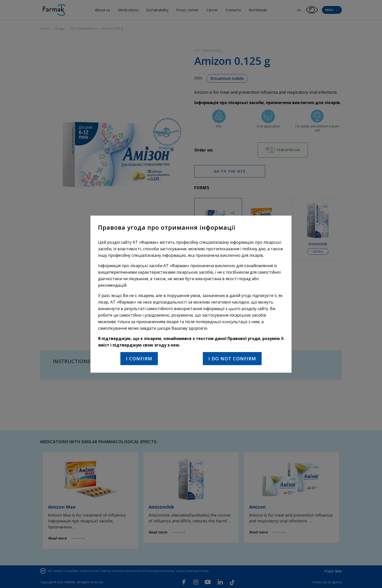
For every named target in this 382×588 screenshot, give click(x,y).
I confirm (139, 359)
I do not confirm (232, 359)
